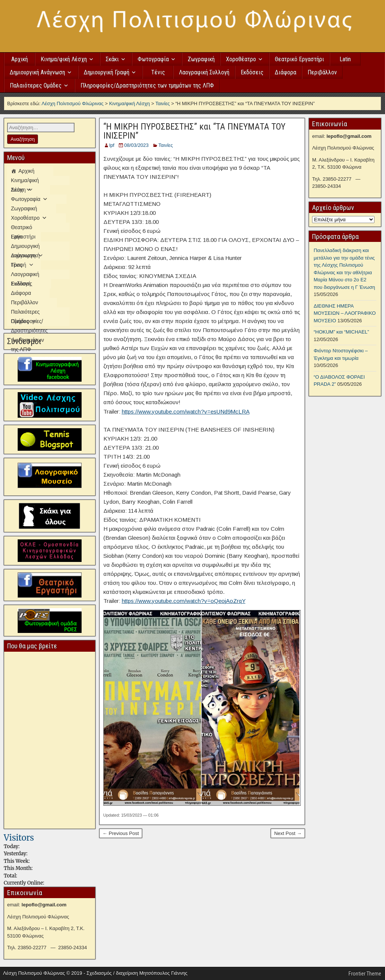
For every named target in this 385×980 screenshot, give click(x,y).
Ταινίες (165, 145)
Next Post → (288, 833)
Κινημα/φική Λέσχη (64, 59)
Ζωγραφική (201, 59)
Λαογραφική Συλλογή (204, 72)
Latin (345, 59)
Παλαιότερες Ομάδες (36, 85)
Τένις (158, 72)
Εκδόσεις (252, 72)
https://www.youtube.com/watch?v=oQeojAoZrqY (184, 601)
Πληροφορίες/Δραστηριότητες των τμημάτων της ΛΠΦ (147, 85)
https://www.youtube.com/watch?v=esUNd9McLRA (186, 411)
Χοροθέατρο (241, 59)
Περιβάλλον (322, 72)
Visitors (19, 838)
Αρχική (20, 59)
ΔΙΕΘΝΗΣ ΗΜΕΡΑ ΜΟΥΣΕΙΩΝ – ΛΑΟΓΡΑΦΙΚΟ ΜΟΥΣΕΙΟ (345, 313)
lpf (112, 145)
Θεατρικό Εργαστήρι (299, 59)
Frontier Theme (365, 974)
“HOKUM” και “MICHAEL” (341, 332)
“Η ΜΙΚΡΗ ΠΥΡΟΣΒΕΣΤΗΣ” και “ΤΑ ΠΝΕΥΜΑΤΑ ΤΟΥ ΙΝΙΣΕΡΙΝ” (194, 131)
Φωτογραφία (153, 59)
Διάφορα (286, 72)
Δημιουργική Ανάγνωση (37, 72)
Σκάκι (112, 59)
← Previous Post (121, 833)
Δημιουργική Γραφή (107, 72)
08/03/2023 (136, 145)
